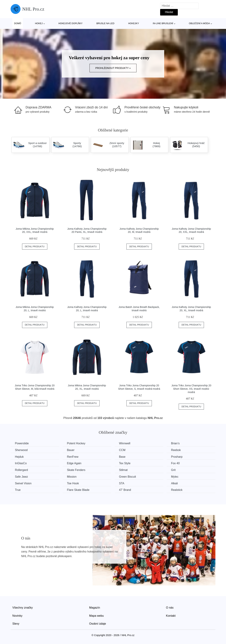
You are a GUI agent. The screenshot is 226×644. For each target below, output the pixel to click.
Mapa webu (96, 615)
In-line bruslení (163, 23)
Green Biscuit (129, 476)
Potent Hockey (77, 443)
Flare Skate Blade (79, 490)
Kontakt (171, 615)
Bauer (71, 450)
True (18, 490)
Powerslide (22, 443)
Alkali (176, 483)
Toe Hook (74, 483)
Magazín (95, 607)
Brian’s (177, 443)
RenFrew (73, 457)
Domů (18, 23)
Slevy (16, 623)
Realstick (178, 490)
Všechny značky (23, 607)
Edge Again (75, 463)
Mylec (176, 476)
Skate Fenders (77, 470)
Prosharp (178, 457)
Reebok (178, 450)
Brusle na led (105, 23)
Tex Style (126, 463)
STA (123, 483)
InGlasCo (21, 463)
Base (123, 457)
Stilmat (124, 470)
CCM (123, 450)
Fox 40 (177, 463)
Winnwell (126, 443)
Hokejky (134, 23)
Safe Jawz (22, 476)
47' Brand (126, 490)
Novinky (17, 615)
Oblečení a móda (199, 23)
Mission (72, 476)
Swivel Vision (23, 483)
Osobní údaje (98, 623)
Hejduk (19, 457)
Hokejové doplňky (71, 23)
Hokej (39, 23)
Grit (175, 470)
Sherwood (21, 450)
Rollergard (22, 470)
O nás (170, 607)
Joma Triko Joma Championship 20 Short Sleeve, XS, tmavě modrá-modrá (191, 389)
